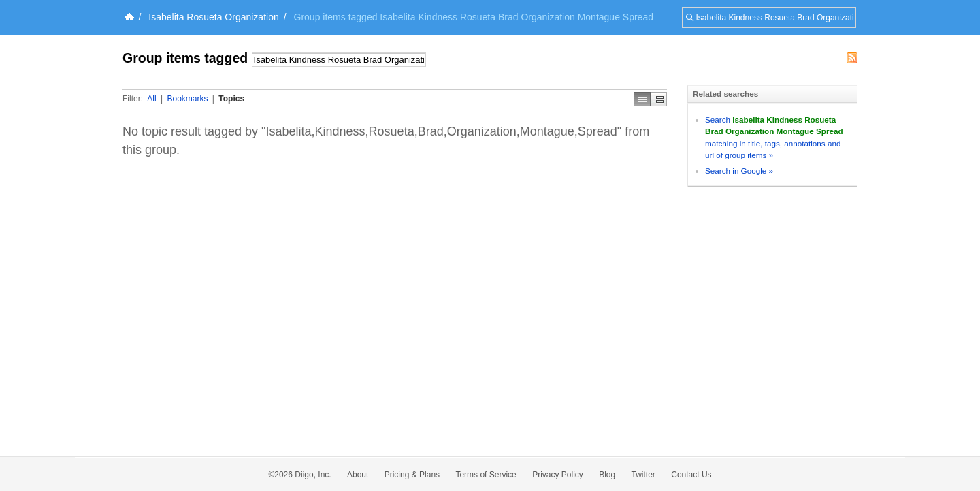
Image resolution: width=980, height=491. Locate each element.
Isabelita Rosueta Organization (213, 17)
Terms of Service (486, 475)
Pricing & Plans (412, 475)
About (358, 475)
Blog (607, 475)
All (151, 99)
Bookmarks (187, 99)
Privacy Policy (558, 475)
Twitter (643, 475)
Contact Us (691, 475)
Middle (659, 99)
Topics (231, 99)
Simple (642, 99)
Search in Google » (739, 171)
